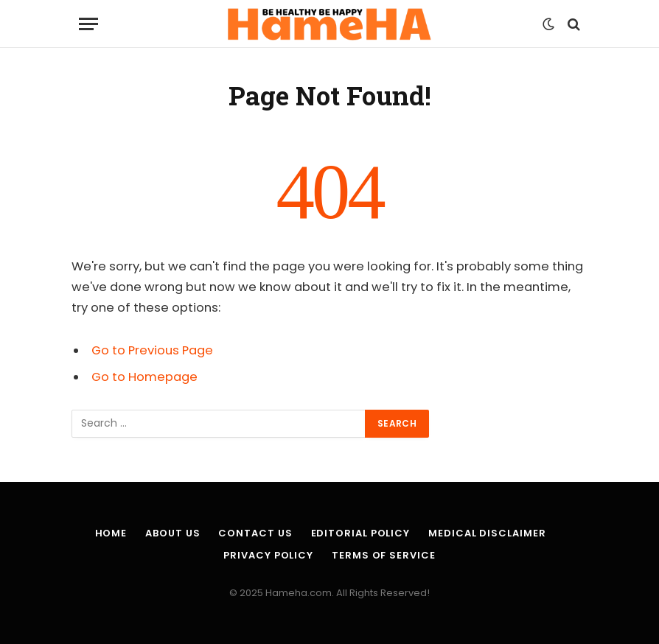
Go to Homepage (144, 377)
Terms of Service (384, 555)
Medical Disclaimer (487, 533)
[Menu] (88, 24)
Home (111, 533)
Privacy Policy (268, 555)
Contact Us (255, 533)
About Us (172, 533)
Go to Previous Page (152, 350)
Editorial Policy (361, 533)
